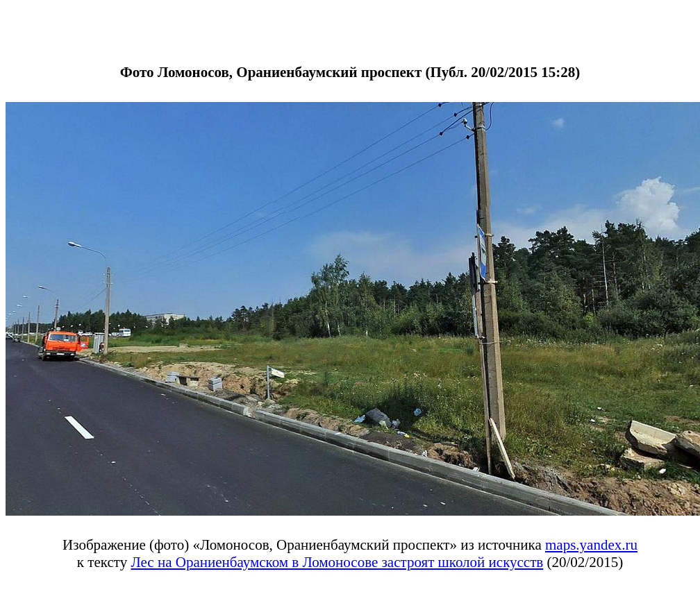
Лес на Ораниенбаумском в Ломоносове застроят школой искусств (337, 562)
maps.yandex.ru (591, 545)
